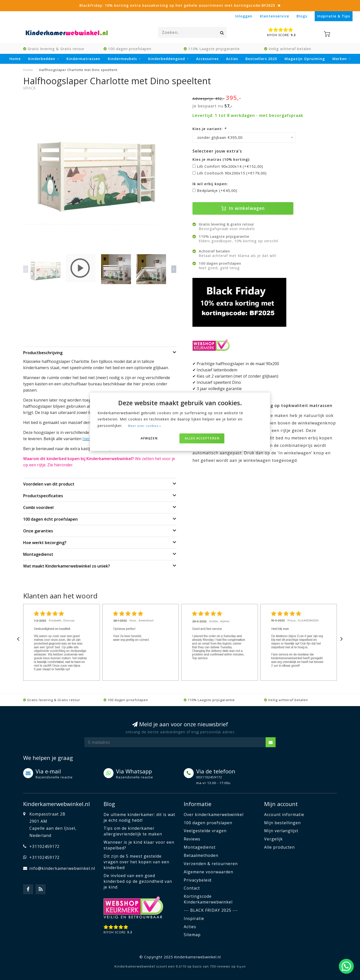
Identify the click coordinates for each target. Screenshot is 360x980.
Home (15, 59)
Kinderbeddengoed (167, 59)
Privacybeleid (198, 880)
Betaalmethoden (201, 855)
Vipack (30, 88)
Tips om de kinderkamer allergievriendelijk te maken (133, 831)
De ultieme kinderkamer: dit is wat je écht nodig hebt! (139, 817)
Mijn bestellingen (282, 823)
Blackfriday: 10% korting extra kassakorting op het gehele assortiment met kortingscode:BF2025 (177, 5)
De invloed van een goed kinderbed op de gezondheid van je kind (138, 881)
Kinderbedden (42, 59)
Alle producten (279, 847)
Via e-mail (48, 771)
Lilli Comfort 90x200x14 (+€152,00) (230, 166)
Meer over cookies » (145, 426)
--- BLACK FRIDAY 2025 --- (211, 910)
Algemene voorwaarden (209, 872)
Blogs (302, 16)
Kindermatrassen (83, 59)
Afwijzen (149, 438)
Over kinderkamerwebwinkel (214, 815)
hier (86, 439)
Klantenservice (274, 16)
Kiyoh (241, 966)
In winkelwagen (243, 208)
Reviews (192, 839)
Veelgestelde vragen (205, 831)
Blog (109, 804)
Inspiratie (194, 918)
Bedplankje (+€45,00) (217, 191)
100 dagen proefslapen (208, 823)
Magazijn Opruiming (305, 59)
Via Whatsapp (134, 771)
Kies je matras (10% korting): (221, 159)
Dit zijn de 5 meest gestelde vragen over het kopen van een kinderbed (136, 862)
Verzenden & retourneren (211, 864)
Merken (340, 59)
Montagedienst (200, 847)
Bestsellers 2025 (261, 59)
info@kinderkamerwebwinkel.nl (62, 868)
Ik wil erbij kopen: (210, 184)
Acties (232, 59)
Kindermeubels (122, 59)
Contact (192, 888)
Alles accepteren (202, 438)
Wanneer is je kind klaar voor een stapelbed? (139, 845)
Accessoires (207, 59)
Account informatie (284, 815)
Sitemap (192, 935)
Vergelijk (273, 839)
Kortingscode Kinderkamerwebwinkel (208, 899)
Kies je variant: (209, 129)
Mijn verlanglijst (281, 831)
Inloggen (244, 16)
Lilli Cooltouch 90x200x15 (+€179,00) (232, 173)
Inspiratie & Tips (334, 16)
